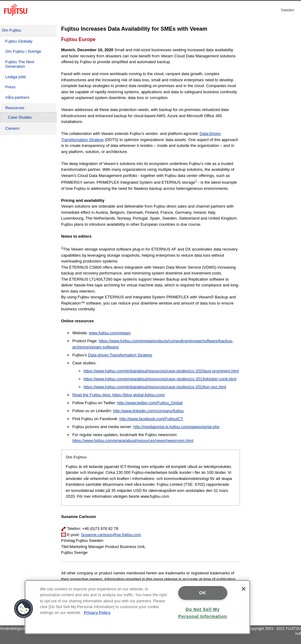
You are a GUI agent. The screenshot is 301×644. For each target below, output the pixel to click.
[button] (24, 609)
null (298, 634)
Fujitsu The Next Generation (20, 64)
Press (10, 87)
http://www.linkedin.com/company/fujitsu (148, 411)
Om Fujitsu (12, 30)
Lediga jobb (16, 77)
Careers (12, 128)
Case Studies (20, 117)
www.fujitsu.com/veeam (110, 333)
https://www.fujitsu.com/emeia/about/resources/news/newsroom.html (133, 441)
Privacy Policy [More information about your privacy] (97, 613)
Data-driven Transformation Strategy (120, 355)
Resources (15, 108)
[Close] (244, 589)
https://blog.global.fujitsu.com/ (138, 395)
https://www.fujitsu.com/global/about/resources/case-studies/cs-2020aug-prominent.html (161, 371)
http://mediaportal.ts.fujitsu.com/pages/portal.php (176, 427)
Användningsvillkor (16, 629)
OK (203, 593)
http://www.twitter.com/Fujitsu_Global (150, 403)
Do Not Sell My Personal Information (203, 613)
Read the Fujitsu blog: (92, 395)
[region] (137, 607)
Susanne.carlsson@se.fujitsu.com (111, 535)
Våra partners (17, 97)
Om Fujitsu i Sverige (23, 51)
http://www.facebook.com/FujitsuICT (151, 419)
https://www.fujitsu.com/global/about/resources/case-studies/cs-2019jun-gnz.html (155, 387)
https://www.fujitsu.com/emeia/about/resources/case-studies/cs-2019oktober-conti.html (160, 379)
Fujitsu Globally (19, 41)
